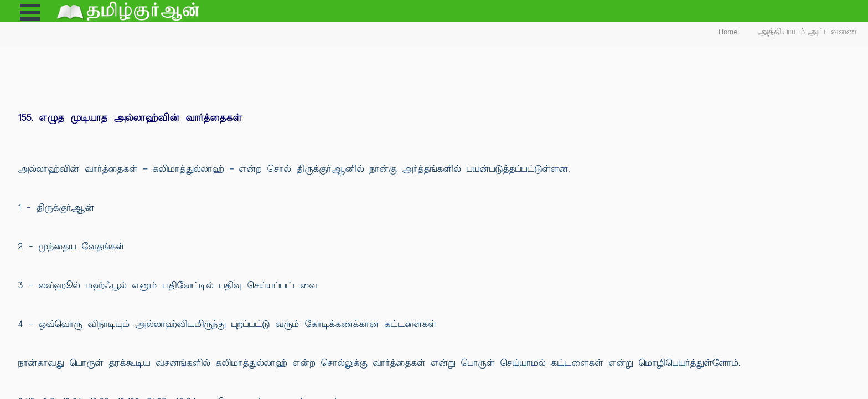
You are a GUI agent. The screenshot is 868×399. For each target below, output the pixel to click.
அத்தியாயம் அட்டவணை (808, 32)
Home (728, 32)
